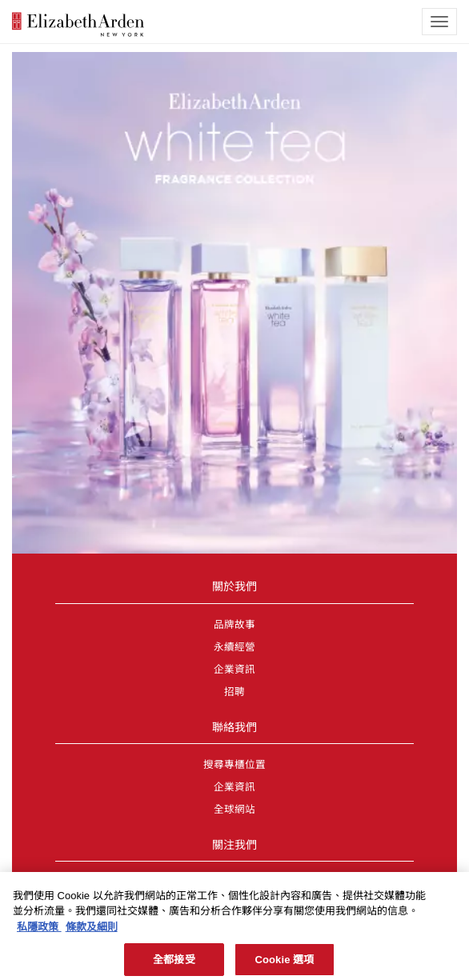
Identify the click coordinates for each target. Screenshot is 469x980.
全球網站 (234, 810)
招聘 (234, 692)
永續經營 (234, 647)
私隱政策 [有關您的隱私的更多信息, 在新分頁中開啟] (39, 931)
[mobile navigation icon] (439, 22)
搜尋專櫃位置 (234, 765)
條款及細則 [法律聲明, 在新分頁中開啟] (92, 931)
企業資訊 (234, 670)
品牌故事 (234, 625)
